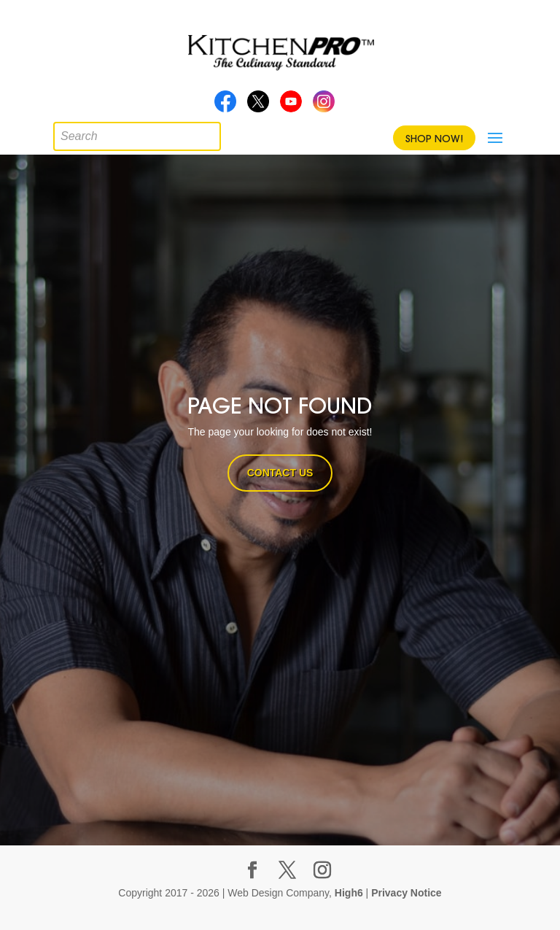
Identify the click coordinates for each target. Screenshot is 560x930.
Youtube (291, 106)
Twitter (258, 106)
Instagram (324, 106)
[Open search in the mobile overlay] (64, 133)
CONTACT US (280, 473)
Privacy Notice (407, 893)
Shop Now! (434, 139)
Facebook (225, 106)
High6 (349, 893)
